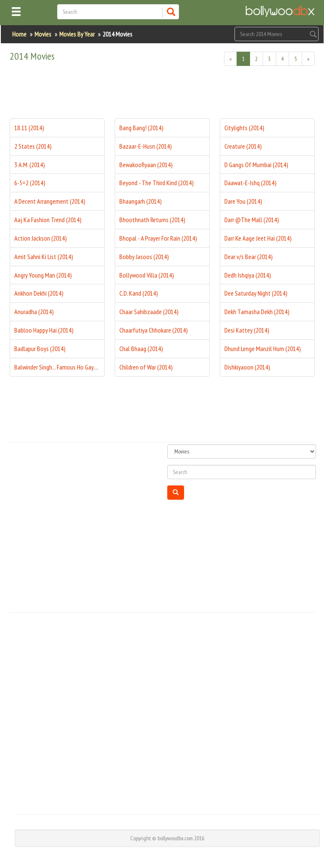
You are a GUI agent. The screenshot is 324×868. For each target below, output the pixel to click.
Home (19, 34)
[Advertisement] (163, 95)
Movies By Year (77, 34)
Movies (43, 34)
